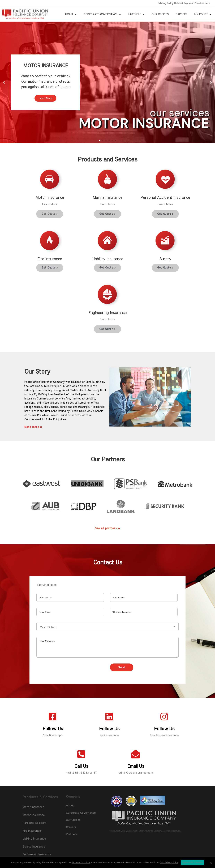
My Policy (203, 14)
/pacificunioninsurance (164, 735)
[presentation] (63, 670)
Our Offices (160, 14)
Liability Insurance (34, 839)
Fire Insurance (32, 831)
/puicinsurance (109, 735)
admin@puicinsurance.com (136, 773)
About (70, 14)
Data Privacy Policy (169, 863)
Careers (181, 14)
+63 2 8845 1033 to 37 (81, 773)
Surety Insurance (34, 847)
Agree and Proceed (192, 862)
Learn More (45, 98)
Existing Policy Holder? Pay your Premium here (184, 3)
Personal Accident (35, 823)
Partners (136, 14)
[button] (100, 141)
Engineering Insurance (37, 854)
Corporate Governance (102, 14)
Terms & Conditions (81, 863)
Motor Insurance (33, 807)
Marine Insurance (34, 815)
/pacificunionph (53, 735)
